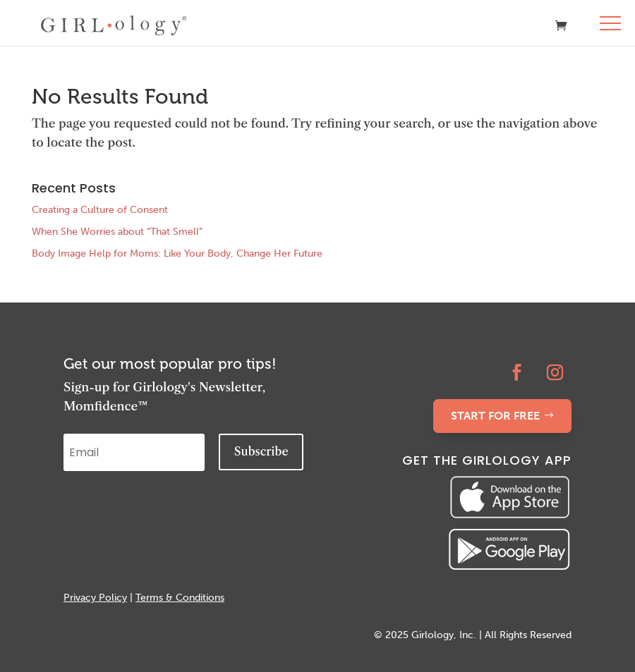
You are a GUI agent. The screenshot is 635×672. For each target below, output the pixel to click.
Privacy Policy (95, 598)
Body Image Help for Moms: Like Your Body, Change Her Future (177, 253)
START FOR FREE (495, 416)
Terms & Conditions (180, 598)
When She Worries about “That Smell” (117, 232)
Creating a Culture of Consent (100, 210)
